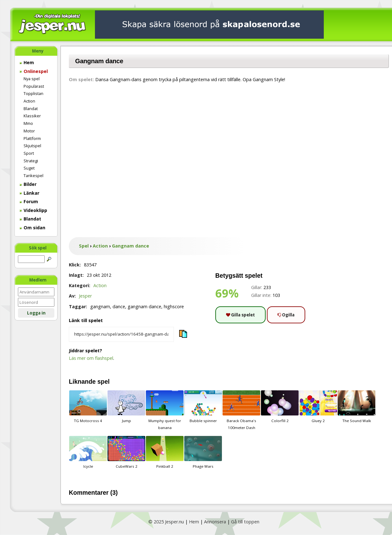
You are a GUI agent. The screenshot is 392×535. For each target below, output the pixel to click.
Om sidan (32, 228)
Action (29, 101)
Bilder (28, 184)
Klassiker (32, 116)
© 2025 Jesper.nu (166, 522)
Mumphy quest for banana (165, 410)
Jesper (85, 296)
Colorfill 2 (280, 407)
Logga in (36, 313)
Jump (126, 407)
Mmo (28, 123)
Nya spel (32, 79)
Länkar (29, 193)
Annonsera (215, 522)
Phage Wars (203, 452)
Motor (29, 131)
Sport (29, 153)
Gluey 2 (318, 407)
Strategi (31, 161)
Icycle (88, 452)
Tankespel (33, 176)
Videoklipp (33, 210)
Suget (29, 168)
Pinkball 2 (165, 452)
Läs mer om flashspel (91, 358)
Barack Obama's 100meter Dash (241, 410)
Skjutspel (32, 146)
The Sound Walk (356, 407)
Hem (27, 62)
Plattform (32, 138)
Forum (29, 201)
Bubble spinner (203, 407)
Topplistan (33, 93)
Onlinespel (34, 71)
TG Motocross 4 (88, 407)
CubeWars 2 (126, 452)
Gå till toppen (245, 522)
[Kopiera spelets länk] (121, 334)
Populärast (34, 86)
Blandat (31, 109)
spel (104, 382)
